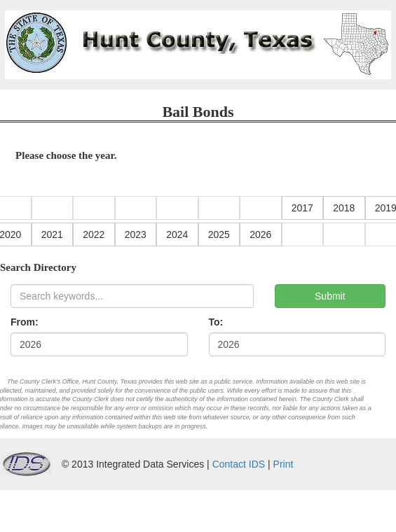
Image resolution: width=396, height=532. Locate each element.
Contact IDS (239, 464)
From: (25, 322)
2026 (260, 234)
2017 (302, 208)
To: (216, 322)
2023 (136, 234)
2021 (52, 234)
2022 (94, 234)
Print (284, 464)
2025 (219, 234)
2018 (344, 208)
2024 (177, 234)
